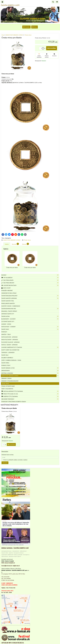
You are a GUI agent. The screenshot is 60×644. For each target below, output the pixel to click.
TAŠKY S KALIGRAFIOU (7, 389)
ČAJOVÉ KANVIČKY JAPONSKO (30, 298)
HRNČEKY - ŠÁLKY (6, 334)
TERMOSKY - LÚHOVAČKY (8, 352)
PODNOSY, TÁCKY (6, 365)
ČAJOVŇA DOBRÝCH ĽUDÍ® (10, 5)
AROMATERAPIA (30, 371)
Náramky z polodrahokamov (10, 381)
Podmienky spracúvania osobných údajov (14, 402)
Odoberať (5, 463)
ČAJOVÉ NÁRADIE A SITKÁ (30, 368)
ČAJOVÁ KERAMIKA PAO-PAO (30, 309)
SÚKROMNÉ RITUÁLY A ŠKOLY (9, 293)
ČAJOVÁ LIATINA (30, 316)
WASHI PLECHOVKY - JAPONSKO (10, 340)
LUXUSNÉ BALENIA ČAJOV (30, 285)
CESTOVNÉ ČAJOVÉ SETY (8, 321)
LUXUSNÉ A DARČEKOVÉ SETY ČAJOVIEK (30, 347)
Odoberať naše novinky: (8, 455)
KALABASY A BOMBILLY (7, 358)
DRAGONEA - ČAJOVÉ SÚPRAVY (9, 311)
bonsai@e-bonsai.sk (7, 566)
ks (4, 445)
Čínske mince (27, 240)
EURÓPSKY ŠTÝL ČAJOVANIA (30, 396)
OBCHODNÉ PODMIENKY (30, 399)
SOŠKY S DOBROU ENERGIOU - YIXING (11, 360)
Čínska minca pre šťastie (9, 408)
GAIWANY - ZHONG (6, 324)
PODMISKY (4, 332)
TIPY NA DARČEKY (30, 278)
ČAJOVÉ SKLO (5, 355)
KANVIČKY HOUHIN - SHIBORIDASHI (11, 306)
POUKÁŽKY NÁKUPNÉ (7, 291)
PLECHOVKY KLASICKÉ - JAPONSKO (10, 342)
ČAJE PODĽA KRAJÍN (30, 280)
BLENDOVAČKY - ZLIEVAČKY (30, 319)
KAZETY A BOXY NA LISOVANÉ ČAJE (10, 350)
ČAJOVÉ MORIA (5, 363)
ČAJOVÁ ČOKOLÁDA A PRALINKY (30, 296)
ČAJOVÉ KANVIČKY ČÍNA (8, 301)
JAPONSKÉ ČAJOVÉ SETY (8, 314)
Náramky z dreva (6, 378)
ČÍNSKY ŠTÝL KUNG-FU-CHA (30, 394)
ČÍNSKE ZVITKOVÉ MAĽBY (8, 386)
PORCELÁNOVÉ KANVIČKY (8, 303)
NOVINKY (30, 275)
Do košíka (52, 48)
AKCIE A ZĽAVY (6, 288)
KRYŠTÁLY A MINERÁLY (30, 373)
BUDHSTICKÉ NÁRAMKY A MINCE (12, 240)
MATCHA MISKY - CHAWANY (30, 327)
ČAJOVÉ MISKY (30, 329)
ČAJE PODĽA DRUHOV (30, 283)
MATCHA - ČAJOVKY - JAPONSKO (9, 345)
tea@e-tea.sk (16, 566)
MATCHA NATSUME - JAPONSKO (9, 337)
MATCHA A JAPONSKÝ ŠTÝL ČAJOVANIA (30, 391)
